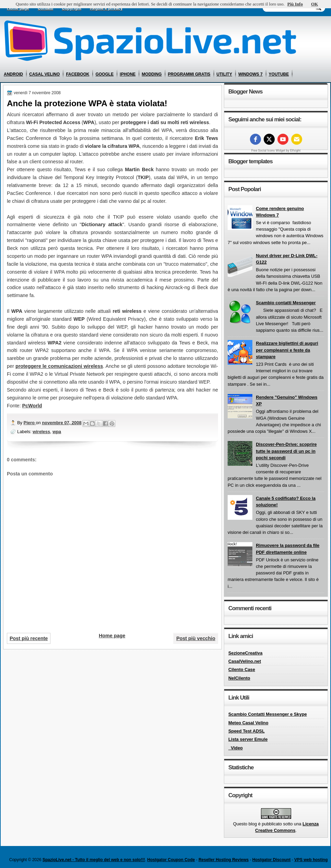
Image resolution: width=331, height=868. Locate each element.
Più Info (295, 4)
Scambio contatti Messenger (286, 303)
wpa (57, 432)
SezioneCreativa (245, 653)
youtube (279, 74)
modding (152, 74)
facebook (78, 74)
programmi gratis (189, 74)
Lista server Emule (248, 739)
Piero (30, 423)
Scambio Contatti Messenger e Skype (268, 714)
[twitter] (269, 139)
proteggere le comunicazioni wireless (59, 366)
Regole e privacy (106, 8)
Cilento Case (242, 669)
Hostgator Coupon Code (171, 860)
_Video (236, 748)
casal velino (44, 74)
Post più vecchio (196, 638)
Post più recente (29, 638)
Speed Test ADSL (247, 731)
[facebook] (255, 139)
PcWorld (32, 406)
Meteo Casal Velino (248, 723)
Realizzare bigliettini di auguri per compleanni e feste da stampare (287, 350)
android (13, 74)
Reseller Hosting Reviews (224, 860)
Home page (18, 8)
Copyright (72, 8)
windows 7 (250, 74)
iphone (128, 74)
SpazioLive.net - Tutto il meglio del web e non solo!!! (94, 860)
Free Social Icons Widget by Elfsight (276, 151)
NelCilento (239, 678)
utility (224, 74)
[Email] (297, 139)
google (105, 74)
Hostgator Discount (271, 860)
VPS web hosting (311, 860)
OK (315, 4)
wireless (41, 432)
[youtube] (283, 139)
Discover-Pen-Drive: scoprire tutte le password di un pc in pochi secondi (286, 451)
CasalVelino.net (245, 661)
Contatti (45, 8)
